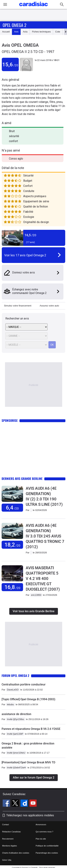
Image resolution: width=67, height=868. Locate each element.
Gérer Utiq (7, 860)
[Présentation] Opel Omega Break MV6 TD (28, 762)
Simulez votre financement (18, 306)
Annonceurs (41, 825)
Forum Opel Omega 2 (15, 676)
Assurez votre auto (49, 306)
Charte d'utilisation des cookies (16, 853)
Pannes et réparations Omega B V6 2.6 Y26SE (31, 729)
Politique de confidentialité (47, 846)
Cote (58, 32)
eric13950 (36, 595)
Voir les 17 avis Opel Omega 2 (25, 255)
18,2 (12, 545)
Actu (25, 32)
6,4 (12, 508)
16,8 (12, 587)
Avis (16, 32)
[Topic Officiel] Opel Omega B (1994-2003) (28, 699)
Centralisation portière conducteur (24, 684)
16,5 (30, 235)
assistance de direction (16, 714)
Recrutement (8, 839)
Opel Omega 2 (14, 25)
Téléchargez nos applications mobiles (30, 815)
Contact (6, 825)
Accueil (6, 32)
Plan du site (41, 839)
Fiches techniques (41, 32)
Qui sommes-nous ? (44, 832)
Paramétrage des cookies (47, 853)
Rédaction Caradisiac (12, 832)
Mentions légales (10, 846)
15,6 (10, 64)
